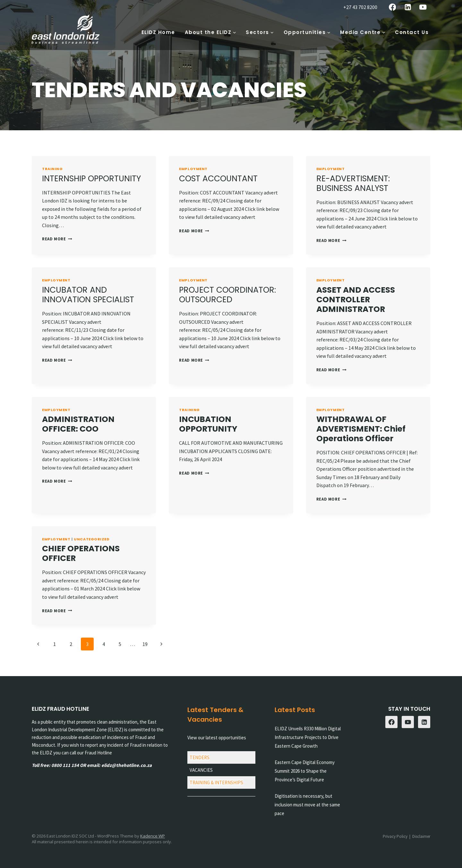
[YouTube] (423, 7)
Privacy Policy (395, 836)
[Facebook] (393, 7)
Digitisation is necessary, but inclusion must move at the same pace (307, 805)
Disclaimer (421, 836)
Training (52, 169)
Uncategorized (92, 539)
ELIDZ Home (158, 32)
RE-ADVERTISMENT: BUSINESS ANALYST (353, 183)
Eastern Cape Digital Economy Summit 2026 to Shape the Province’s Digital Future (305, 771)
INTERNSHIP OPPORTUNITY (91, 179)
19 (145, 644)
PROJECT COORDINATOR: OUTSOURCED (227, 295)
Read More (57, 239)
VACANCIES (201, 770)
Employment (193, 169)
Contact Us (412, 32)
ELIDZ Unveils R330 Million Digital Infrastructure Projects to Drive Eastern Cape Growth (308, 737)
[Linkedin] (408, 7)
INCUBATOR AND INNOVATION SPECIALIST (88, 295)
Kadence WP (153, 836)
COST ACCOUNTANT (218, 179)
